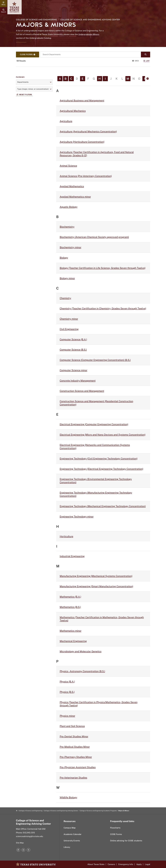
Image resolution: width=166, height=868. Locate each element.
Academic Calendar (73, 834)
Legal (148, 864)
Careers (111, 864)
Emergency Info (126, 864)
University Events (72, 841)
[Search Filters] (28, 55)
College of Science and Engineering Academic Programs (98, 811)
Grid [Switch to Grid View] (136, 61)
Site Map (20, 843)
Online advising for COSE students (126, 841)
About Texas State (96, 864)
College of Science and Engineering (36, 20)
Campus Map (70, 828)
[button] (34, 82)
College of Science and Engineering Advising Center (90, 20)
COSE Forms (116, 834)
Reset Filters (24, 95)
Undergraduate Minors (89, 34)
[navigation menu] (3, 3)
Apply (139, 864)
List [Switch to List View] (147, 61)
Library (67, 847)
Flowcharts (115, 828)
